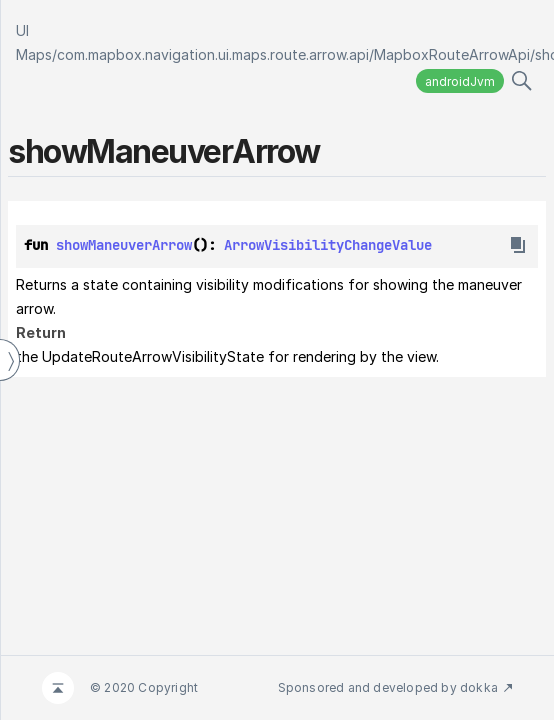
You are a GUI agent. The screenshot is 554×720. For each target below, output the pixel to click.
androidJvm (460, 81)
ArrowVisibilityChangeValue (328, 245)
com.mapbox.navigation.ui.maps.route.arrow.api (213, 54)
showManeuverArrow (124, 245)
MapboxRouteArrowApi (452, 54)
